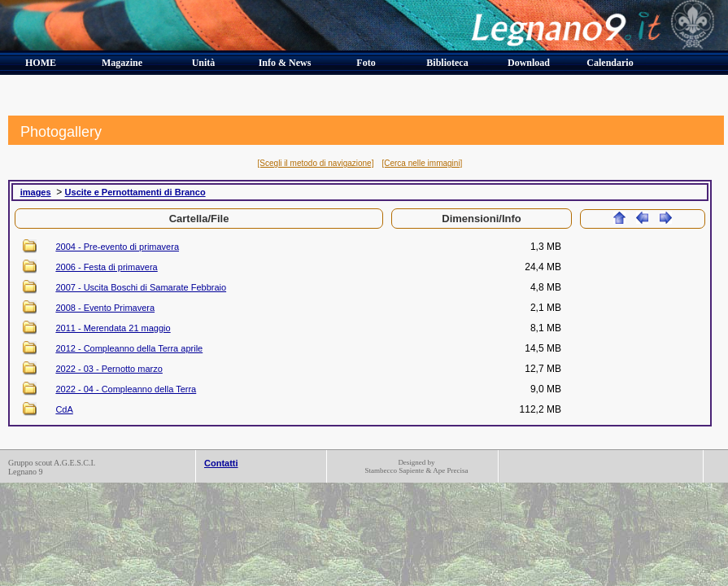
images (36, 192)
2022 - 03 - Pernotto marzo (109, 369)
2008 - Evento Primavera (105, 308)
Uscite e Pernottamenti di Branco (135, 192)
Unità (204, 63)
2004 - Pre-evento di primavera (117, 247)
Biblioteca (447, 63)
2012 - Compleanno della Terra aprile (129, 348)
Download (529, 63)
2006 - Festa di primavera (106, 267)
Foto (366, 63)
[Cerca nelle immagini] (422, 163)
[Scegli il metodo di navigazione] (316, 163)
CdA (64, 409)
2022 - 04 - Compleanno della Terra (126, 389)
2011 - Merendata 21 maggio (113, 328)
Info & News (285, 63)
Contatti (221, 463)
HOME (41, 63)
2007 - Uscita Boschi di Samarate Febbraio (141, 287)
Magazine (122, 63)
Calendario (610, 63)
